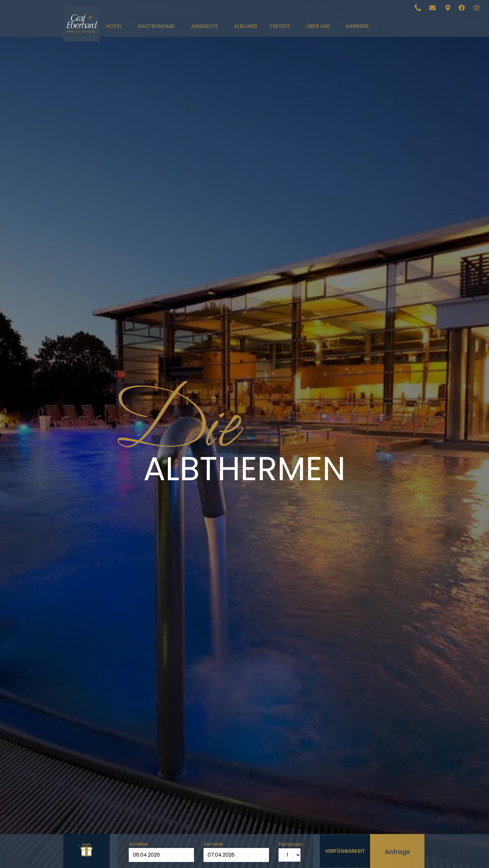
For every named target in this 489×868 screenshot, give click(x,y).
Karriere (358, 26)
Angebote (206, 26)
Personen (288, 843)
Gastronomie (158, 26)
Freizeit (282, 26)
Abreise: (212, 843)
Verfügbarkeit (345, 849)
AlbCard (246, 26)
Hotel (115, 26)
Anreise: (139, 843)
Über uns (320, 26)
